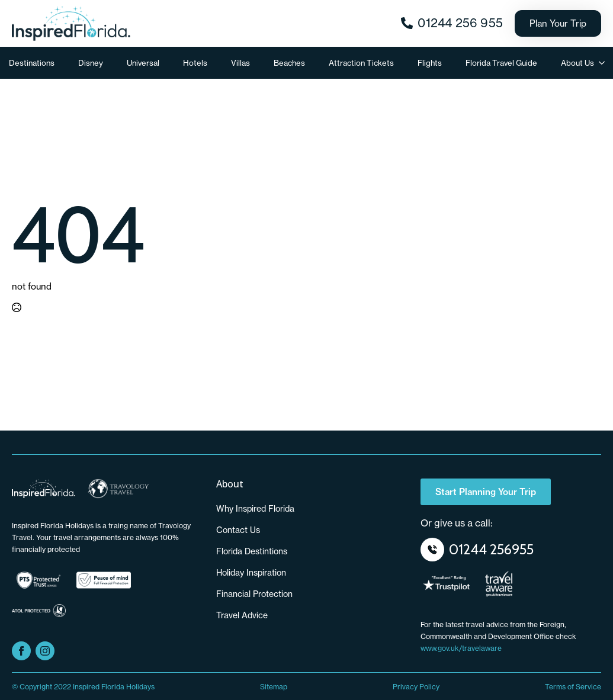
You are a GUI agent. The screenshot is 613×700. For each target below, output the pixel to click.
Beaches (289, 63)
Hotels (195, 63)
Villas (240, 63)
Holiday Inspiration (251, 573)
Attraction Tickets (361, 63)
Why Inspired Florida (255, 509)
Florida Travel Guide (501, 63)
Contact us (238, 530)
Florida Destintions (252, 551)
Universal (143, 63)
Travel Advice (242, 615)
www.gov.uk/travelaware (461, 648)
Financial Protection (254, 594)
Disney (91, 63)
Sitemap (274, 687)
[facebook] (21, 651)
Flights (430, 63)
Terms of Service (573, 687)
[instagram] (45, 651)
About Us (577, 63)
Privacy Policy (416, 687)
